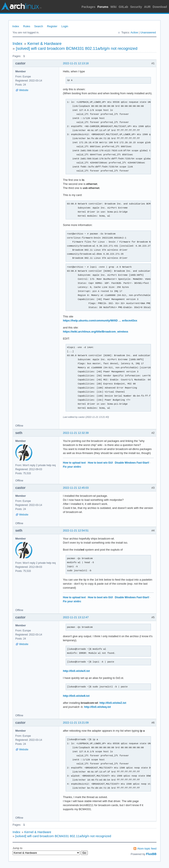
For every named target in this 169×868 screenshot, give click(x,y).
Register (52, 26)
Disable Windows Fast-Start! (132, 463)
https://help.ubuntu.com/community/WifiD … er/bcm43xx (100, 321)
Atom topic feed (147, 849)
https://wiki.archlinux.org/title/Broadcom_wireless (96, 332)
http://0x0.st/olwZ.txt (113, 703)
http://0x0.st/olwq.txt (98, 707)
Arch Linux (21, 6)
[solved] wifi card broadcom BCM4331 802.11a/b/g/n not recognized (77, 48)
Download (160, 7)
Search (39, 26)
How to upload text (74, 463)
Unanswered (148, 32)
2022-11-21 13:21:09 (76, 723)
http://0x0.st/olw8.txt (76, 696)
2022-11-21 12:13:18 (76, 63)
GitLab (123, 7)
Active (134, 32)
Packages (89, 7)
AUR (147, 7)
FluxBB (151, 854)
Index (16, 26)
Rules (27, 26)
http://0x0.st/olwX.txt (76, 671)
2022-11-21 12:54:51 (76, 530)
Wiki (114, 7)
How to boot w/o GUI (100, 463)
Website (24, 90)
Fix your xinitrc (72, 467)
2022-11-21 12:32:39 (76, 433)
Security (136, 7)
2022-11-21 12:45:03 (76, 488)
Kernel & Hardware (45, 44)
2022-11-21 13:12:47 (76, 617)
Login (65, 26)
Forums (103, 7)
